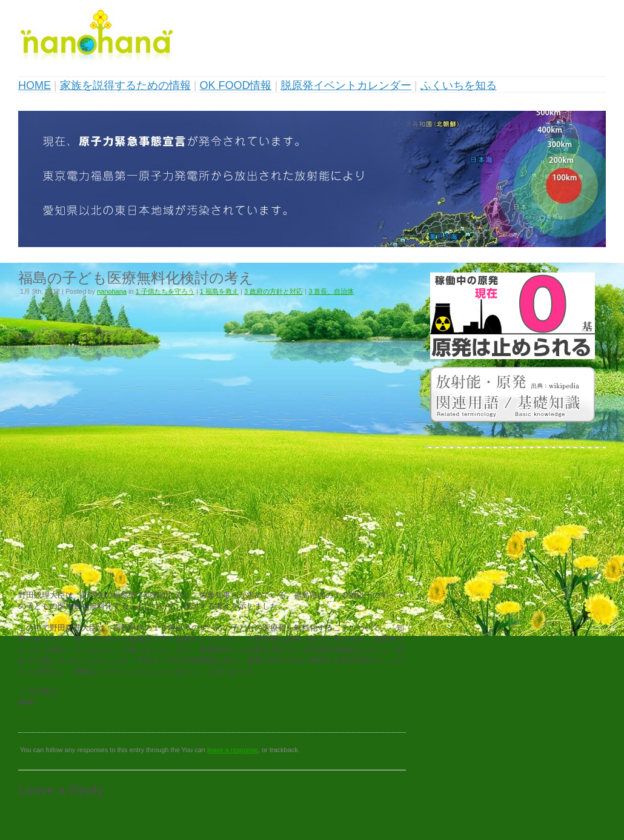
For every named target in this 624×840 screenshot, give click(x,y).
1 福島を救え (219, 291)
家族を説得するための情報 (125, 85)
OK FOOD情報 (235, 85)
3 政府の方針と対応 (274, 291)
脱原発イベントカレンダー (346, 85)
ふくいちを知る (459, 85)
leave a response (233, 750)
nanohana (112, 291)
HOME (35, 85)
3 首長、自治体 (331, 291)
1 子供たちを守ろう (165, 291)
